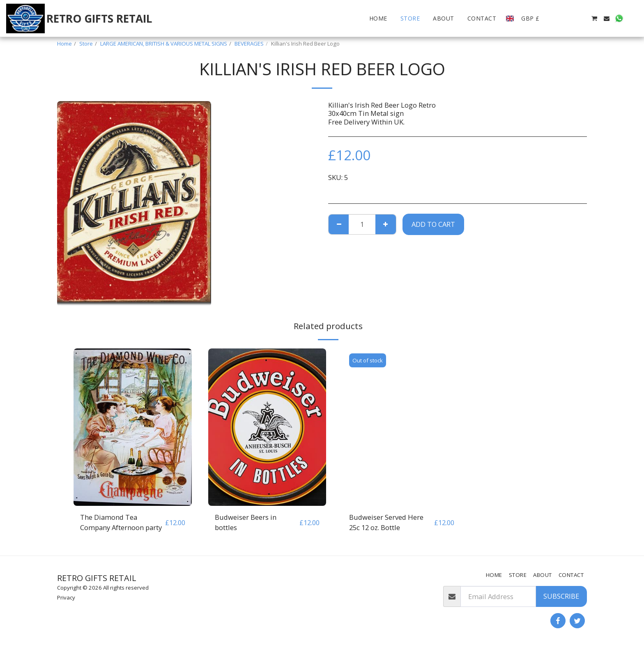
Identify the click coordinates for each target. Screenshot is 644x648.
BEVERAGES (249, 44)
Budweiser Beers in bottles (246, 522)
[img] (133, 427)
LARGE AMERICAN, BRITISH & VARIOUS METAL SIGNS (164, 44)
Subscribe (561, 596)
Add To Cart (433, 224)
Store (86, 44)
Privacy (66, 597)
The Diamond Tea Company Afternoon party (121, 522)
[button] (557, 18)
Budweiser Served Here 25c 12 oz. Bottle (386, 522)
